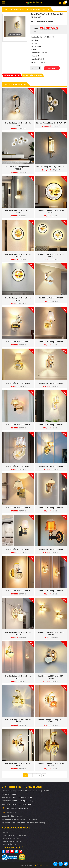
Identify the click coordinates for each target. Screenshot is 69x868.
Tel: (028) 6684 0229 (9, 794)
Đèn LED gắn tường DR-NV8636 (51, 549)
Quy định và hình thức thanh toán (15, 835)
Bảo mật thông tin (10, 844)
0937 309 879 (23, 797)
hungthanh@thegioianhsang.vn (17, 808)
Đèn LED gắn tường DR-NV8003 (51, 508)
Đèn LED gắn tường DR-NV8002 (51, 383)
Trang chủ (8, 9)
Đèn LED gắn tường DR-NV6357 (51, 298)
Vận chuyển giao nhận (11, 838)
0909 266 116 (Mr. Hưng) (23, 804)
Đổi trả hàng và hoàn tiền (12, 841)
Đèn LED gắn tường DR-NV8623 (51, 591)
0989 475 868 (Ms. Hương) (23, 801)
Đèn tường (20, 9)
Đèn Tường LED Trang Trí (38, 9)
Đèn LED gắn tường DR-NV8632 (51, 342)
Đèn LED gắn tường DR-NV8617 (18, 342)
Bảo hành (7, 832)
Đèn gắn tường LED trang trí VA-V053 (51, 167)
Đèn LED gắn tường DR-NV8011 (51, 425)
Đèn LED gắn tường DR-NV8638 (18, 591)
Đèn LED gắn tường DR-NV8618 (18, 425)
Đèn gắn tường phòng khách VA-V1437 (51, 123)
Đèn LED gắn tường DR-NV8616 (51, 466)
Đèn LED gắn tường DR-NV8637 (18, 549)
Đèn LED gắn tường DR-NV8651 (18, 466)
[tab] (12, 75)
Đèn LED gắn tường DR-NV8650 (18, 383)
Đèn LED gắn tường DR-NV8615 (18, 508)
